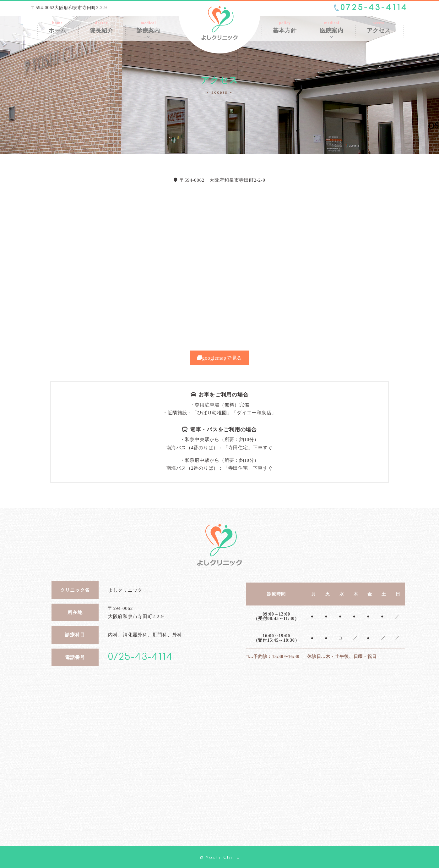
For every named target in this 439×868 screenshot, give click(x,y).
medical (148, 27)
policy (285, 27)
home (57, 27)
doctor (101, 27)
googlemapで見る (219, 358)
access (379, 27)
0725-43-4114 (374, 8)
